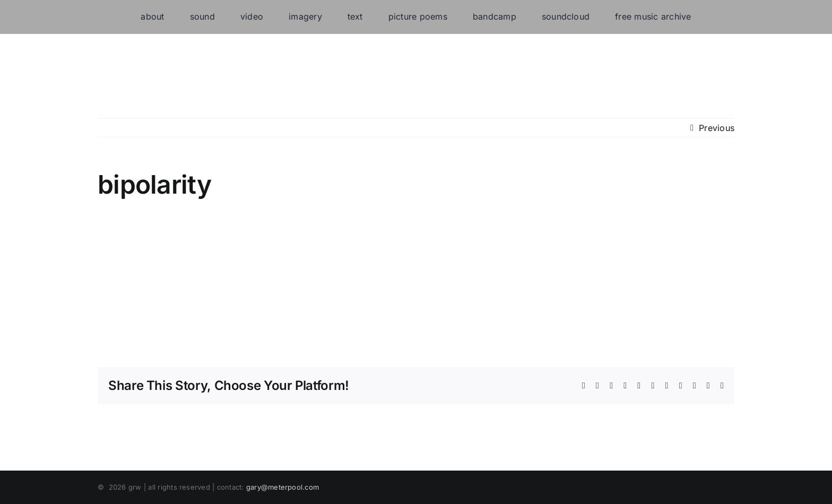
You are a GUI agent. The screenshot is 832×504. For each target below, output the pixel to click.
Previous (717, 128)
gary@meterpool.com (283, 487)
